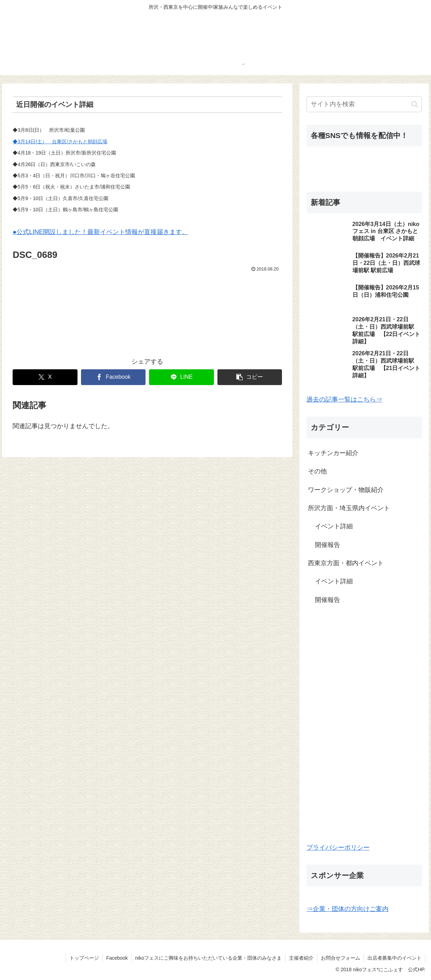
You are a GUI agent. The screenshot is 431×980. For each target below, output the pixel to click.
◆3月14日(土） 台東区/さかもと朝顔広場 (60, 142)
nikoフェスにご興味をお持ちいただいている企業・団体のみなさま (208, 958)
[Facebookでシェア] (113, 377)
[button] (250, 377)
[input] (364, 104)
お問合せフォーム (341, 958)
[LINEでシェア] (181, 377)
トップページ (84, 958)
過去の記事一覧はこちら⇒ (344, 399)
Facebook (117, 958)
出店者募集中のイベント (395, 958)
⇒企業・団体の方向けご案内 (348, 909)
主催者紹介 (301, 958)
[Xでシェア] (45, 377)
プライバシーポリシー (338, 848)
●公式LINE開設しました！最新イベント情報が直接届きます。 (100, 232)
